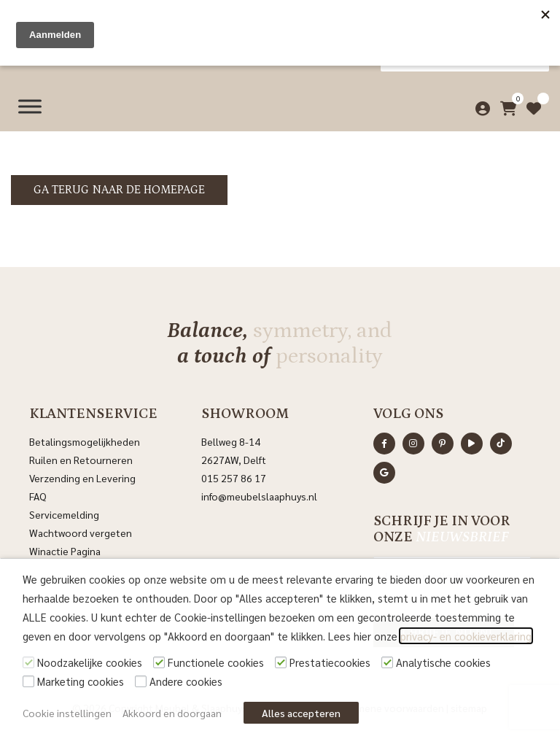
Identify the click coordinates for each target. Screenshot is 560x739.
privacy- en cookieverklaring (466, 636)
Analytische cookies (443, 662)
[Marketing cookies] (28, 681)
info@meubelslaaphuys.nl (259, 496)
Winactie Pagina (66, 551)
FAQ (38, 496)
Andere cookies (186, 681)
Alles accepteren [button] (301, 713)
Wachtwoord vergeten (81, 533)
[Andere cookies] (141, 681)
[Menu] (30, 104)
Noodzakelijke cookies (90, 662)
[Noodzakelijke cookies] (28, 662)
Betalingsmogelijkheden (85, 441)
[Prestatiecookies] (281, 662)
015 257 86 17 (234, 478)
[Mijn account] (479, 104)
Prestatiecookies (330, 662)
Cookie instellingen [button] (67, 713)
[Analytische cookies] (387, 662)
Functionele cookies (216, 662)
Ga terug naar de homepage (119, 190)
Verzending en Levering (82, 478)
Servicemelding (64, 514)
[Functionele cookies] (159, 662)
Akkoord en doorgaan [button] (172, 713)
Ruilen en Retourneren (81, 460)
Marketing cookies (81, 681)
